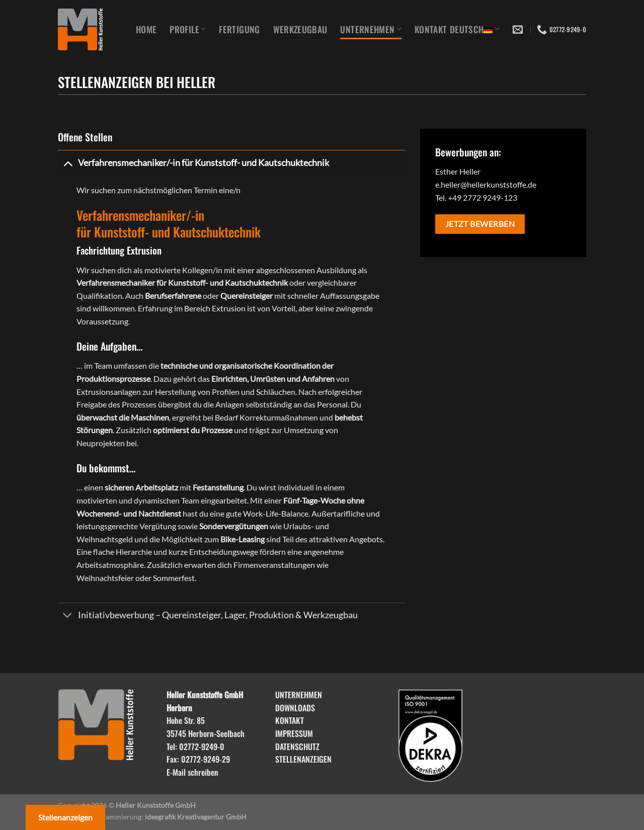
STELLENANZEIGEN (303, 759)
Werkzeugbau (300, 29)
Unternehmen (371, 29)
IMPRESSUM (294, 733)
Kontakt (431, 29)
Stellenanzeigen (65, 817)
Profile (188, 29)
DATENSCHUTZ (297, 746)
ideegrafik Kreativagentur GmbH (196, 817)
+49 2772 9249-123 (482, 197)
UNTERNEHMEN (299, 695)
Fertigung (239, 29)
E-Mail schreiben (192, 772)
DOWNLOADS (295, 708)
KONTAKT (290, 720)
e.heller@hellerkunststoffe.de (486, 184)
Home (146, 29)
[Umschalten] (68, 163)
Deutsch (475, 29)
